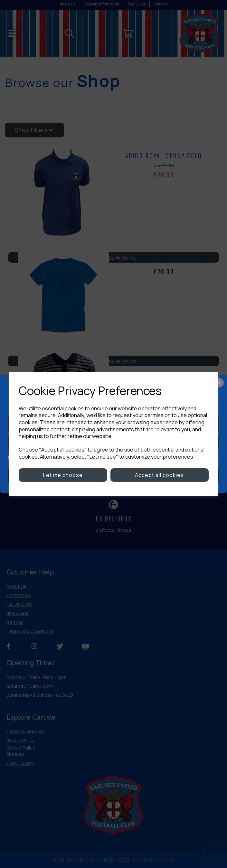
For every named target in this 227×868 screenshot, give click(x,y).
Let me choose (63, 475)
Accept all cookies (159, 475)
